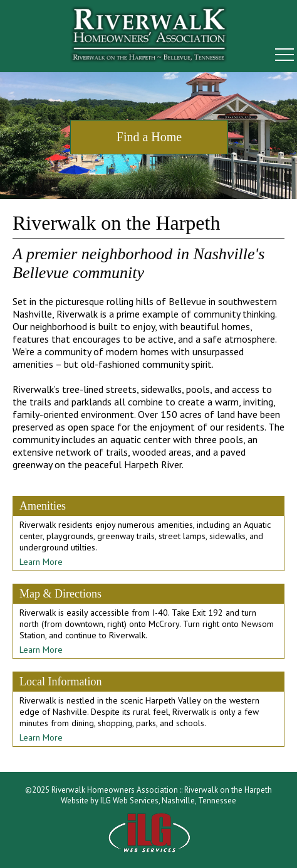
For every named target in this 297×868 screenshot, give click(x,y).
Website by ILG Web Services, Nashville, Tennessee (148, 801)
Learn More (41, 562)
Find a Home (149, 137)
